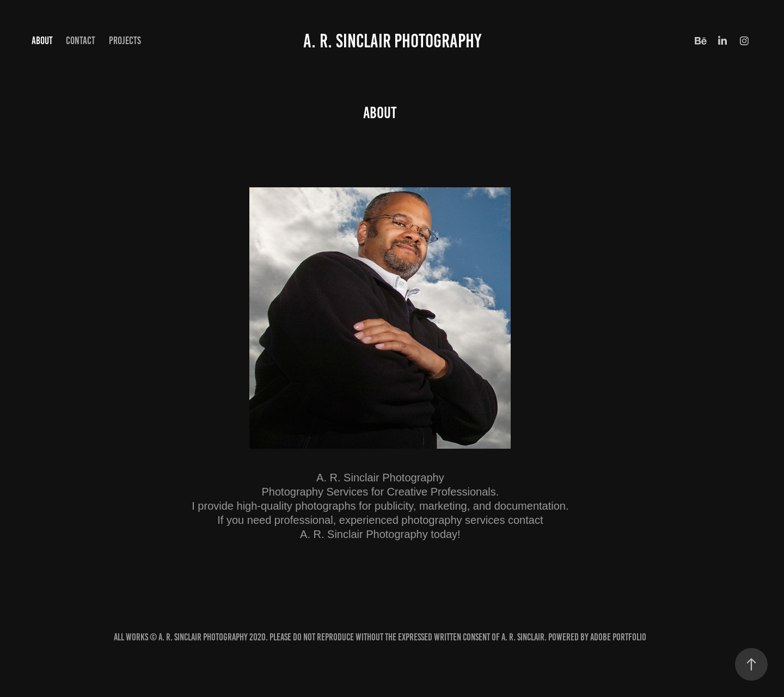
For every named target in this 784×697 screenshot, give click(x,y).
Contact (81, 41)
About (42, 41)
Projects (125, 41)
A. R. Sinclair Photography (392, 41)
